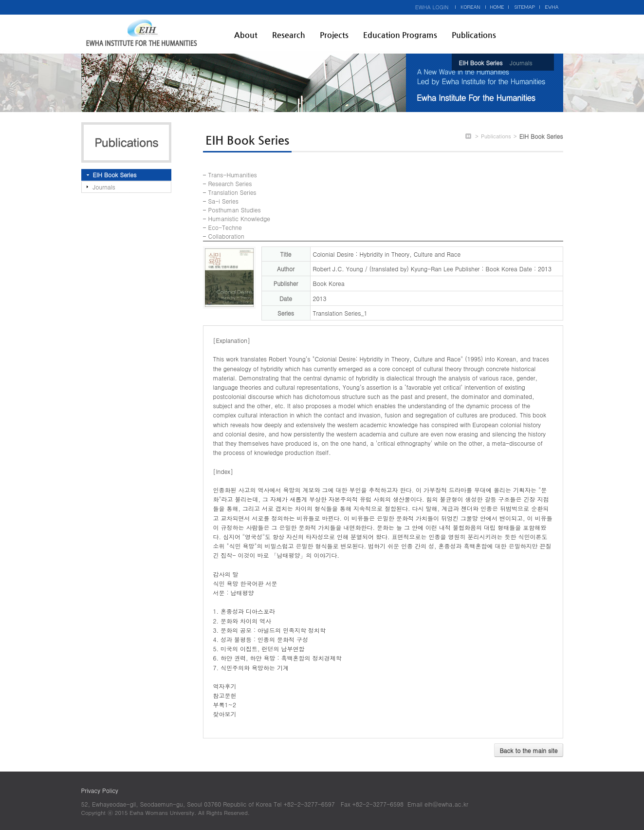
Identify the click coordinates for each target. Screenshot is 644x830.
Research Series (230, 183)
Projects (334, 35)
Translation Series (232, 192)
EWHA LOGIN (432, 7)
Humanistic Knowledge (239, 218)
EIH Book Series (481, 63)
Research (289, 35)
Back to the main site (528, 750)
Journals (521, 63)
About (246, 35)
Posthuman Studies (235, 210)
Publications (474, 35)
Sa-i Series (223, 201)
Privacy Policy (100, 790)
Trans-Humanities (233, 175)
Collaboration (226, 236)
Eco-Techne (225, 227)
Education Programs (400, 35)
